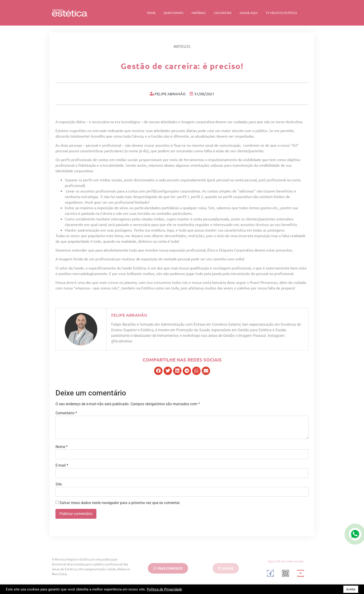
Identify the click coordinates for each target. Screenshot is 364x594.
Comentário (66, 413)
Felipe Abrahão (129, 315)
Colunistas (223, 13)
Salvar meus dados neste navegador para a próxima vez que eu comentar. (120, 503)
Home (151, 13)
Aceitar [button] (351, 589)
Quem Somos (174, 13)
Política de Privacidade (164, 589)
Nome (62, 447)
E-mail (62, 465)
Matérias (199, 13)
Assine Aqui (249, 13)
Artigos (182, 46)
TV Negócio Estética (281, 13)
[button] (158, 371)
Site (59, 484)
